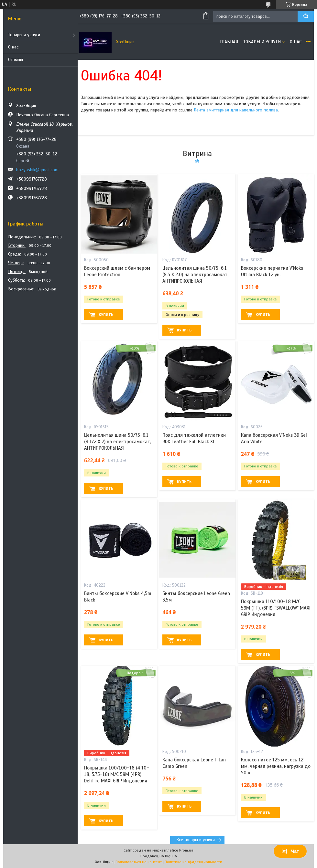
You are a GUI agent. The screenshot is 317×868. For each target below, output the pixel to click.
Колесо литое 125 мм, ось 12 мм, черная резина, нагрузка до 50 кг (276, 766)
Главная (229, 42)
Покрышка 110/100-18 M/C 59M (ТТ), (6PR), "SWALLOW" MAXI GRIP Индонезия (276, 608)
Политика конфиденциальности (193, 862)
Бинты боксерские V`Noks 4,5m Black (118, 597)
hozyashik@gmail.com (37, 170)
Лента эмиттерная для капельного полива (236, 110)
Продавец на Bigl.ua (159, 856)
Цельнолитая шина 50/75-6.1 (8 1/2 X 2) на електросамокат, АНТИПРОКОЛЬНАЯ (118, 442)
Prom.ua (186, 850)
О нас (13, 47)
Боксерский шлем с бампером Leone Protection (117, 271)
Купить (106, 315)
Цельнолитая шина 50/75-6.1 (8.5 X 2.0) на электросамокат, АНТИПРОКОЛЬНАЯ (195, 275)
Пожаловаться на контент (139, 862)
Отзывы (16, 60)
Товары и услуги (24, 35)
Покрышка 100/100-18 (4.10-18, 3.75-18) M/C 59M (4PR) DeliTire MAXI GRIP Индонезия (117, 774)
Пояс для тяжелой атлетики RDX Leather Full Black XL (194, 438)
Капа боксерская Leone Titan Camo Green (194, 763)
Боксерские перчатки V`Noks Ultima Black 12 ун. (272, 271)
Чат (290, 851)
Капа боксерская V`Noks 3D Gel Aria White (274, 438)
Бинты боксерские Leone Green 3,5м (196, 597)
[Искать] (306, 16)
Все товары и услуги (196, 840)
